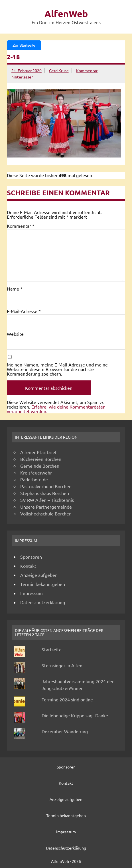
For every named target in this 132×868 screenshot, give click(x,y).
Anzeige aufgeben (39, 575)
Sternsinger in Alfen (62, 665)
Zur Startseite (24, 45)
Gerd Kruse (59, 71)
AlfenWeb (66, 14)
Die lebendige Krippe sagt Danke (75, 715)
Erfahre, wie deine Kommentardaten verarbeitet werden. (56, 409)
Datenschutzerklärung (43, 602)
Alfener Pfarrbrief (38, 452)
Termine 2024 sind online (67, 699)
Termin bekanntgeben (43, 584)
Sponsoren (31, 557)
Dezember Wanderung (65, 731)
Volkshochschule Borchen (46, 513)
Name (15, 289)
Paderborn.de (34, 479)
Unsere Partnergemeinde (46, 507)
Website (15, 334)
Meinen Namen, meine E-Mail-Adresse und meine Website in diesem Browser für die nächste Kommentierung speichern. (57, 369)
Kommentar (21, 226)
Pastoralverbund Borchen (46, 486)
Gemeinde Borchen (40, 466)
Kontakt (28, 566)
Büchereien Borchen (41, 459)
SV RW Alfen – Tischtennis (47, 500)
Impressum (32, 593)
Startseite (52, 649)
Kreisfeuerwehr (36, 473)
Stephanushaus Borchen (45, 493)
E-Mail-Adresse (24, 311)
